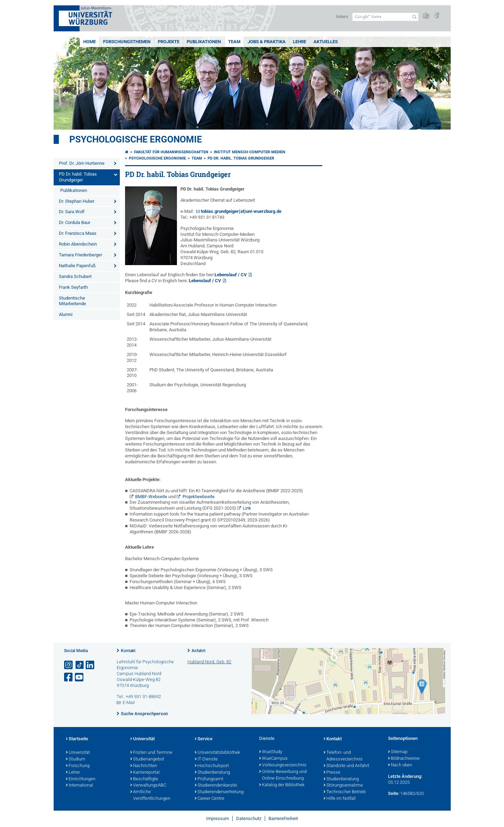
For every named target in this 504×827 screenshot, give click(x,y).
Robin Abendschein (78, 244)
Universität (78, 753)
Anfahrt (199, 651)
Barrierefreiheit (283, 818)
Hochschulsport (212, 766)
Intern (342, 17)
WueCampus (273, 759)
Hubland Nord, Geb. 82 (209, 662)
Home (90, 42)
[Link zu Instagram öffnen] (69, 665)
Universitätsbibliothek (217, 753)
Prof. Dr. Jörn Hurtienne (82, 163)
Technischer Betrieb (345, 792)
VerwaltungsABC (148, 786)
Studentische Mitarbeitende (72, 301)
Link (247, 508)
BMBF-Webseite (151, 497)
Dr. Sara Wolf (72, 212)
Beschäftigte (144, 779)
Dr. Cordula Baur (75, 222)
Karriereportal (145, 773)
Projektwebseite (199, 497)
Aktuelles (326, 42)
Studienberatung (212, 773)
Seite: (394, 793)
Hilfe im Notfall (340, 799)
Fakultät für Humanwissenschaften (171, 152)
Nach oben (400, 765)
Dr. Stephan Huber (77, 201)
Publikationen (204, 42)
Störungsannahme (343, 786)
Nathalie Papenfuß (77, 266)
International (79, 786)
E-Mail (129, 702)
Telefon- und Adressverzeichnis (343, 756)
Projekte (169, 42)
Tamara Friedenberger (80, 255)
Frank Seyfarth (73, 287)
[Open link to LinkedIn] (91, 665)
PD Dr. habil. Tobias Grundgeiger (78, 177)
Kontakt (128, 651)
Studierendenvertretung (219, 792)
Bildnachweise (404, 759)
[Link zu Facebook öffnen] (69, 677)
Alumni (66, 314)
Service (204, 739)
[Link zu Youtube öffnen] (80, 677)
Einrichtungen (81, 779)
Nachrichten (144, 766)
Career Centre (210, 799)
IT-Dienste (206, 759)
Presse (332, 773)
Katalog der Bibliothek (282, 785)
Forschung (78, 766)
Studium (76, 759)
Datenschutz (249, 818)
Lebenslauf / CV (231, 275)
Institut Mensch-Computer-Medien (250, 152)
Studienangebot (147, 759)
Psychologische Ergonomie (136, 139)
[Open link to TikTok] (80, 665)
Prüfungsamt (209, 779)
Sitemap (398, 752)
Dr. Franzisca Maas (78, 233)
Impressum (218, 818)
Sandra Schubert (75, 276)
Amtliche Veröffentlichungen (150, 795)
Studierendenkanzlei (216, 786)
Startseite (77, 739)
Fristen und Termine (151, 753)
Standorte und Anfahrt (346, 766)
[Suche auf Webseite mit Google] (385, 17)
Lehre (300, 42)
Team (234, 42)
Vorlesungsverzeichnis (283, 765)
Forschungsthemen (127, 42)
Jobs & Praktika (267, 42)
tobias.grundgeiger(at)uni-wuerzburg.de (241, 211)
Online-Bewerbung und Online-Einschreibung (283, 775)
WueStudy (271, 752)
